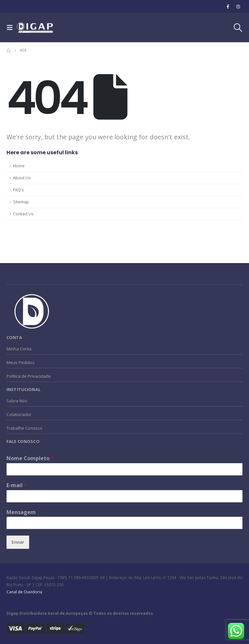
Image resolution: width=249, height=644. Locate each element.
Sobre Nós (17, 401)
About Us (22, 178)
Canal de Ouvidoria (24, 592)
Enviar (18, 542)
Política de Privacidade (29, 376)
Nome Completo (30, 458)
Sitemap (21, 202)
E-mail (17, 485)
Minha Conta (19, 349)
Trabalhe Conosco (24, 428)
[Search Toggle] (238, 28)
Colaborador (19, 414)
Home (19, 166)
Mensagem (21, 512)
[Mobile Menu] (12, 28)
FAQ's (18, 190)
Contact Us (23, 214)
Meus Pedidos (21, 362)
